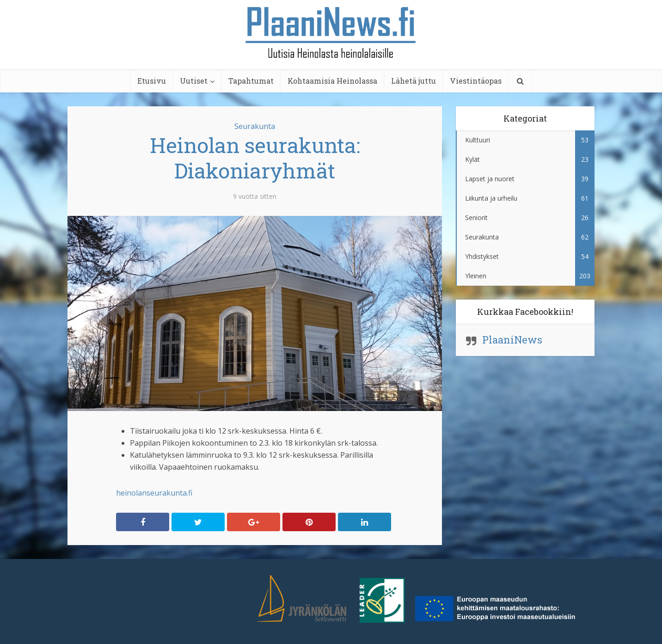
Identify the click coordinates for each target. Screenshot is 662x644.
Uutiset (194, 81)
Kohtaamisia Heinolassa (332, 81)
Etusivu (152, 81)
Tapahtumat (251, 81)
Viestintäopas (476, 81)
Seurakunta (255, 126)
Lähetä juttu (414, 81)
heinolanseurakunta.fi (154, 493)
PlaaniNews (512, 340)
